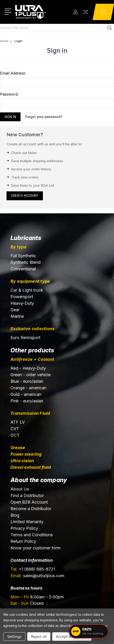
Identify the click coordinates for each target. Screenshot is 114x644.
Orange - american (28, 388)
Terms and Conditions (32, 535)
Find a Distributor (27, 496)
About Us (20, 489)
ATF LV (18, 422)
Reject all (39, 637)
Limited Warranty (27, 522)
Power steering (26, 454)
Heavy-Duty (22, 303)
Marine (17, 316)
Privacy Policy (24, 528)
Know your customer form (36, 548)
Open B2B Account (29, 502)
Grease (18, 448)
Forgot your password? (44, 117)
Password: (9, 94)
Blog (15, 515)
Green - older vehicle (31, 375)
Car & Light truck (27, 290)
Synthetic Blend (26, 262)
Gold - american (26, 394)
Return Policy (23, 541)
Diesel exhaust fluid (31, 467)
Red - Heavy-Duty (28, 368)
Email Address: (13, 73)
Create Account (25, 196)
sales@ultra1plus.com (37, 576)
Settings (14, 637)
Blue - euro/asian (27, 381)
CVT (15, 429)
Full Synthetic (23, 256)
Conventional (23, 269)
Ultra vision (22, 461)
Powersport (22, 297)
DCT (15, 435)
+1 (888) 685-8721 (33, 569)
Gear (15, 310)
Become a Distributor (31, 509)
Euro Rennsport (25, 338)
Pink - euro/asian (27, 401)
